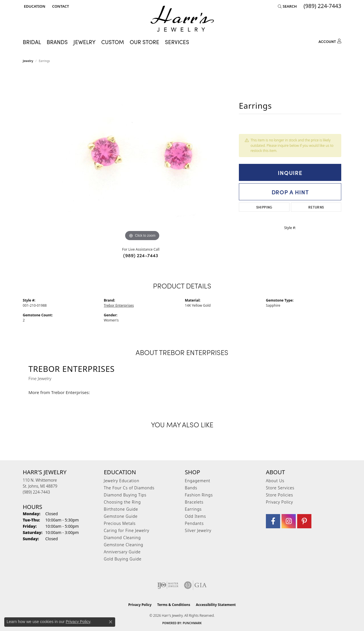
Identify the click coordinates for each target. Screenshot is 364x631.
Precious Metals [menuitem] (120, 523)
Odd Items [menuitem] (195, 516)
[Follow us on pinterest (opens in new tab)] (304, 521)
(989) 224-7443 (141, 255)
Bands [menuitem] (191, 488)
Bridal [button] (32, 42)
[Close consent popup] (111, 622)
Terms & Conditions (174, 605)
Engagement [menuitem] (197, 481)
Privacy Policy (279, 502)
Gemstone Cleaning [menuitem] (124, 545)
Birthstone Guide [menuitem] (121, 509)
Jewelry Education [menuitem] (122, 481)
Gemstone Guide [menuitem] (121, 516)
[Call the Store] (36, 492)
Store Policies (280, 495)
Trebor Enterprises (119, 305)
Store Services (280, 488)
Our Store (144, 42)
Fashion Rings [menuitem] (199, 495)
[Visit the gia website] (195, 585)
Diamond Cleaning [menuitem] (122, 538)
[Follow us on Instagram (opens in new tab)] (289, 521)
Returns (316, 207)
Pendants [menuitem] (194, 523)
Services (177, 42)
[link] (60, 6)
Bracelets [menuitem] (194, 502)
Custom (113, 42)
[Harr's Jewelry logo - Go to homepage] (182, 19)
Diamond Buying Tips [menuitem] (125, 495)
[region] (142, 157)
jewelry (28, 61)
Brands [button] (57, 42)
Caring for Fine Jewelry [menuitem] (127, 530)
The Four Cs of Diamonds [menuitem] (129, 488)
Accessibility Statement (216, 605)
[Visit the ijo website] (168, 585)
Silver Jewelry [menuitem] (198, 530)
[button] (34, 6)
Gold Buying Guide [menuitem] (123, 559)
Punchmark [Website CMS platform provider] (192, 623)
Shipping (264, 207)
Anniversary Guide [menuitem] (122, 552)
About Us (275, 481)
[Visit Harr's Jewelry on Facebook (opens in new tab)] (273, 521)
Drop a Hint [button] (290, 192)
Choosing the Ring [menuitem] (122, 502)
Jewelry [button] (84, 42)
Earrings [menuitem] (193, 509)
